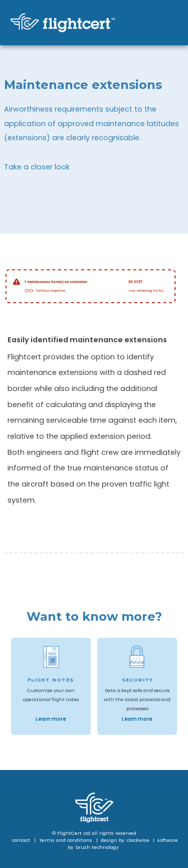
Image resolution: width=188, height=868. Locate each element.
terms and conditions (66, 840)
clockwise (139, 840)
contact (21, 840)
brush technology (97, 847)
